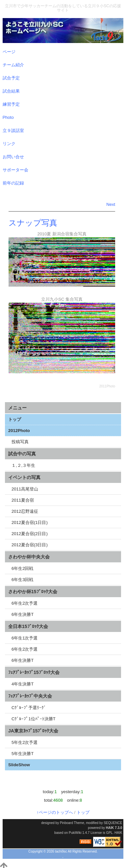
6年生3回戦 (22, 580)
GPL (109, 833)
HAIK (110, 828)
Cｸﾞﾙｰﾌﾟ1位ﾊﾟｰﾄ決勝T (34, 719)
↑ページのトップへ (55, 812)
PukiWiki (75, 833)
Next (111, 204)
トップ (15, 419)
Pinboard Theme (72, 823)
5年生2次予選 (25, 742)
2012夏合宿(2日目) (30, 534)
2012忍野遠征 (25, 511)
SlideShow (19, 765)
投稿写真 (20, 442)
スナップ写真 (33, 223)
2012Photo (19, 431)
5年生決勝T (23, 754)
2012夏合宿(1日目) (30, 522)
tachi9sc (61, 851)
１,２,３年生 (23, 465)
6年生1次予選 (25, 638)
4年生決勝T (23, 684)
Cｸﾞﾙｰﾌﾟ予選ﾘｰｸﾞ (29, 708)
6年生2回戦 (22, 568)
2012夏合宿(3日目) (30, 545)
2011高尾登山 (25, 489)
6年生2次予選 (25, 603)
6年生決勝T (23, 614)
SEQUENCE (113, 823)
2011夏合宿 (23, 500)
